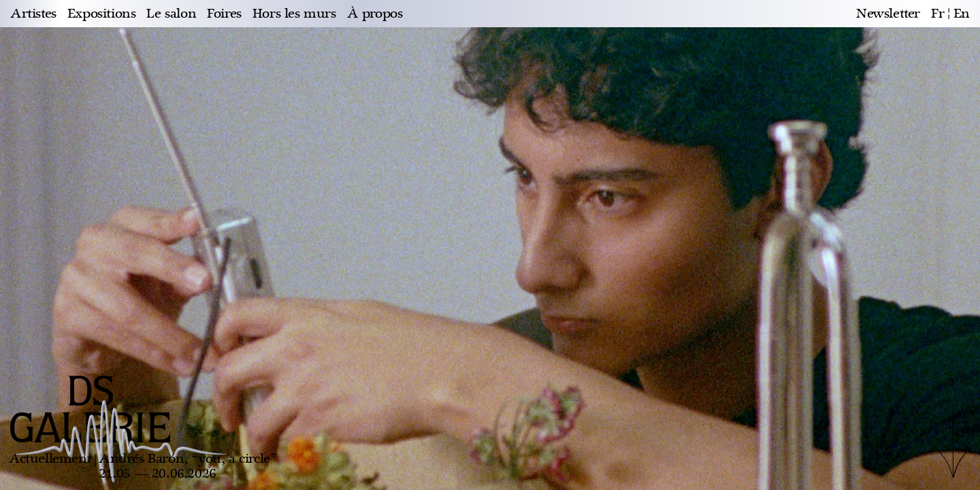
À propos (375, 14)
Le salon (171, 14)
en (962, 14)
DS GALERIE (91, 411)
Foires (224, 14)
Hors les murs (294, 14)
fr (937, 14)
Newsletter (888, 14)
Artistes (33, 14)
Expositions (102, 14)
